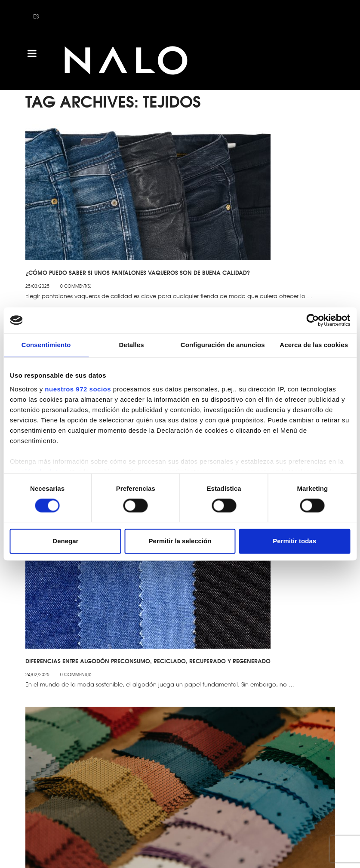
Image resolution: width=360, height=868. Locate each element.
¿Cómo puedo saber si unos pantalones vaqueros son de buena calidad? (138, 272)
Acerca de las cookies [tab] (314, 345)
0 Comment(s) (76, 286)
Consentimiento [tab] (46, 345)
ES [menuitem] (36, 16)
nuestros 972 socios (78, 389)
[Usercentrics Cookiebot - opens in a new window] (312, 320)
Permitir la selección (180, 541)
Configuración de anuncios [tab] (223, 345)
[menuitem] (36, 16)
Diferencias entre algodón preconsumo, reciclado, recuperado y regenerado (148, 652)
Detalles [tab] (131, 345)
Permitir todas (294, 541)
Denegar (65, 541)
